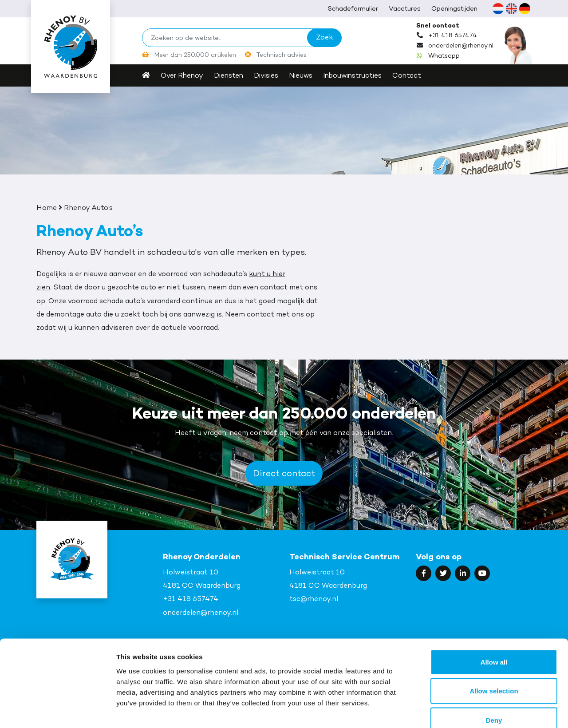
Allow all (494, 611)
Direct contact (284, 473)
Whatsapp (444, 55)
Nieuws (305, 75)
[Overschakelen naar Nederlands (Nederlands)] (498, 8)
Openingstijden (454, 8)
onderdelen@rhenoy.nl (462, 45)
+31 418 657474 (453, 35)
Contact (415, 75)
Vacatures (405, 8)
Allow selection (494, 641)
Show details (466, 710)
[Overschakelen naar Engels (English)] (511, 8)
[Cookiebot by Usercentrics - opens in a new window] (57, 711)
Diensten (231, 75)
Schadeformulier (353, 8)
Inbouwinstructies (359, 75)
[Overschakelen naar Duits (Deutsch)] (525, 8)
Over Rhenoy (183, 75)
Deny (494, 670)
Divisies (269, 75)
